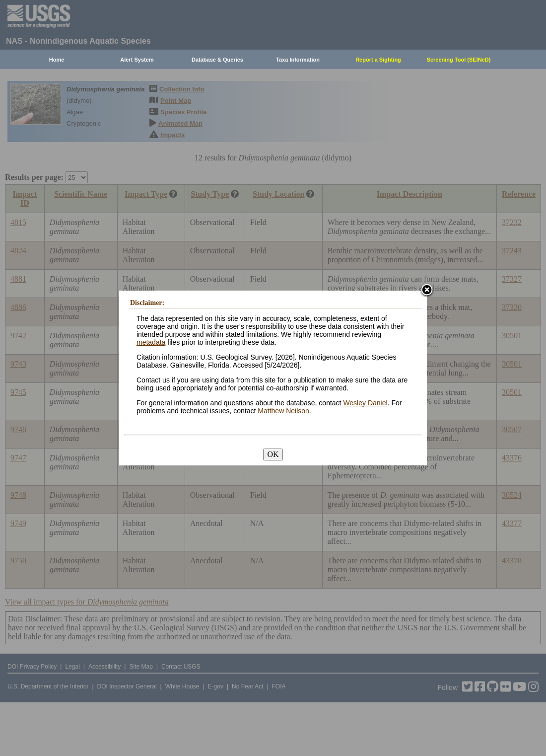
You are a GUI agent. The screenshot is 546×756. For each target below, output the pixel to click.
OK (273, 454)
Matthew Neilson (283, 411)
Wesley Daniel (365, 403)
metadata (151, 342)
